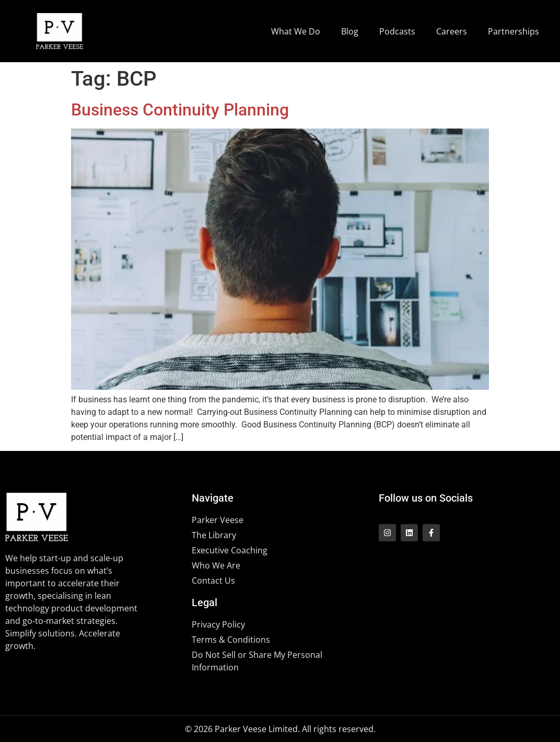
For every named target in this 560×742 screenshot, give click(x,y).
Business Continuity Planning (180, 110)
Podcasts (397, 31)
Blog (350, 31)
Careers (452, 31)
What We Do (296, 31)
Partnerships (514, 31)
